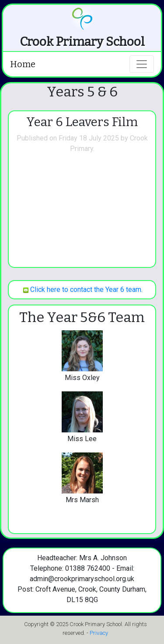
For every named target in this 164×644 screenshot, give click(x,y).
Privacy (99, 633)
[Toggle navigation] (142, 64)
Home (23, 64)
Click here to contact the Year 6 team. (82, 289)
